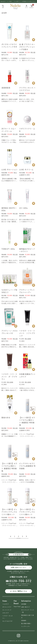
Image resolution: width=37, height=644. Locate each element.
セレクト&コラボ (7, 621)
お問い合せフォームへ (18, 568)
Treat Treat (17, 607)
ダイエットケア (7, 607)
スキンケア (6, 613)
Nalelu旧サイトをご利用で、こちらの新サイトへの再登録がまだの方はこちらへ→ (18, 1)
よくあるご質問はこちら (19, 591)
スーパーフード (7, 610)
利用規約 (24, 621)
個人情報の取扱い (26, 623)
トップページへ (26, 626)
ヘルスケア (6, 604)
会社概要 (24, 604)
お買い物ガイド (26, 607)
